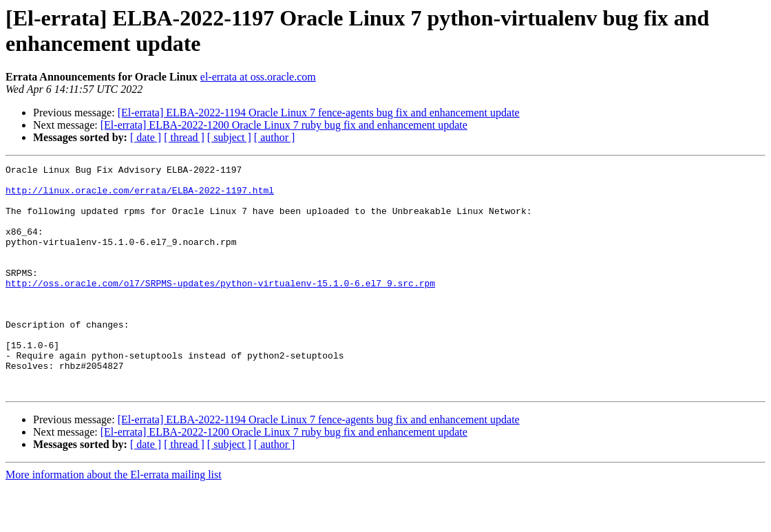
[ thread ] (184, 137)
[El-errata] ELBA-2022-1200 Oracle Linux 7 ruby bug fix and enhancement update (284, 125)
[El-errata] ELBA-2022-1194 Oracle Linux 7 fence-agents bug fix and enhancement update (319, 113)
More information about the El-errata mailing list (114, 520)
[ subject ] (229, 137)
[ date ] (146, 137)
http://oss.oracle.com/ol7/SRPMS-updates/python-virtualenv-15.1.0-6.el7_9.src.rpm (220, 308)
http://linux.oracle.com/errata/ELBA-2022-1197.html (140, 196)
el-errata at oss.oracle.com (258, 77)
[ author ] (275, 137)
